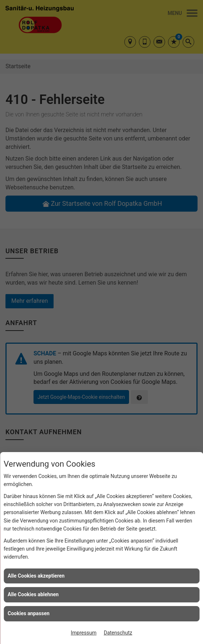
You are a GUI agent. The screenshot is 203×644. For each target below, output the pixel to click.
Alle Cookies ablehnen (33, 594)
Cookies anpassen (29, 613)
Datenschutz (118, 633)
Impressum (83, 633)
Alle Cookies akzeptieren (36, 576)
